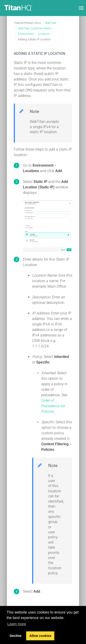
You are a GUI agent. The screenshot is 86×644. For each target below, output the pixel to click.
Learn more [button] (17, 624)
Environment (26, 34)
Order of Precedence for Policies (53, 406)
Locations (44, 34)
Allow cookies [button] (40, 636)
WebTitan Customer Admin (35, 28)
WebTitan (51, 23)
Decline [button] (15, 636)
